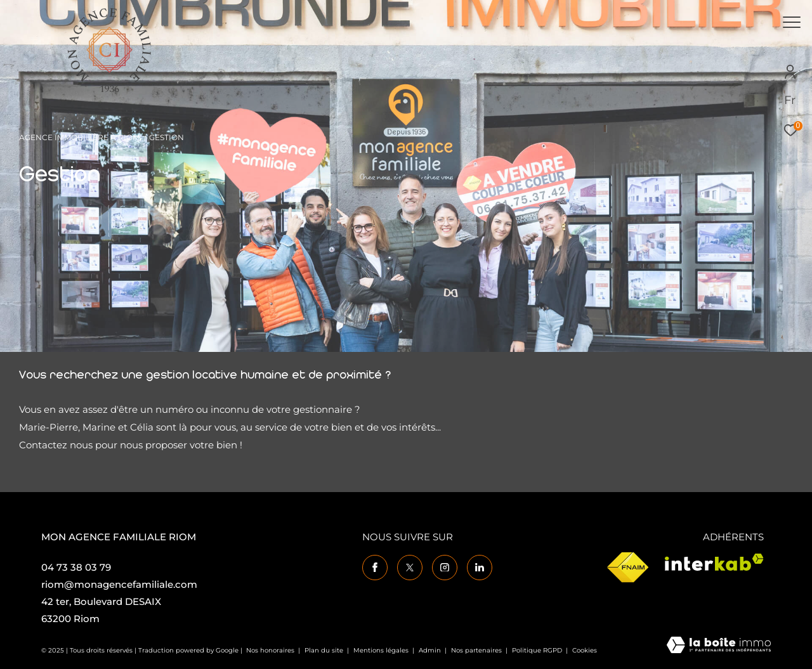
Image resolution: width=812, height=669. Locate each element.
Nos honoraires (270, 650)
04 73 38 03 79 (76, 567)
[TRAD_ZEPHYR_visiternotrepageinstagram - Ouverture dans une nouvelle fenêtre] (445, 568)
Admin (431, 650)
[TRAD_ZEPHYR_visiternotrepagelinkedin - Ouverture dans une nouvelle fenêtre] (480, 568)
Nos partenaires (477, 650)
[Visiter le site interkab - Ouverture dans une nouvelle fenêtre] (714, 562)
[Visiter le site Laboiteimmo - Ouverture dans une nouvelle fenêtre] (719, 646)
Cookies (585, 651)
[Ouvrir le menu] (792, 22)
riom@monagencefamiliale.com (119, 584)
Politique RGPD (537, 650)
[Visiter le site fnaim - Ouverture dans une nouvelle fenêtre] (627, 568)
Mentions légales (382, 650)
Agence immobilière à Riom (79, 137)
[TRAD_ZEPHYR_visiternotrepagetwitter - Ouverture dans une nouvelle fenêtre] (410, 568)
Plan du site (325, 650)
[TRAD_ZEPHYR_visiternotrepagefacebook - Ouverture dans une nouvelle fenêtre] (375, 568)
